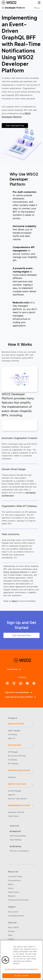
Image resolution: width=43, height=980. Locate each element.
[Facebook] (7, 683)
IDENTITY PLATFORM (17, 784)
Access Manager (15, 791)
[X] (14, 683)
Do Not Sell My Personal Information (22, 969)
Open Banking (16, 840)
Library (11, 888)
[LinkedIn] (21, 683)
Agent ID (12, 738)
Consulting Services (16, 916)
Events (11, 884)
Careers (11, 939)
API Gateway (13, 764)
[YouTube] (27, 683)
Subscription (13, 912)
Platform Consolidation (19, 851)
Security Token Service (17, 799)
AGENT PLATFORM (16, 724)
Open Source (14, 892)
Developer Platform (16, 812)
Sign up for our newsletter (19, 692)
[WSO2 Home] (9, 3)
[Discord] (34, 683)
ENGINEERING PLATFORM (19, 805)
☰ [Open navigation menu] (39, 2)
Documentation (14, 880)
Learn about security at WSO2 (20, 697)
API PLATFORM (14, 745)
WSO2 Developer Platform (15, 572)
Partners (11, 931)
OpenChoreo (13, 816)
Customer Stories (15, 876)
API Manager (13, 752)
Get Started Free (15, 125)
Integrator (12, 777)
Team (10, 935)
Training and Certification (18, 900)
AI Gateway (13, 734)
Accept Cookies (22, 976)
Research (12, 896)
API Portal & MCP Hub (17, 756)
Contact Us (14, 669)
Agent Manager (14, 730)
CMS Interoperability (18, 836)
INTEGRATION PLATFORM (19, 770)
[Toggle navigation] (37, 8)
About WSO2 (13, 927)
